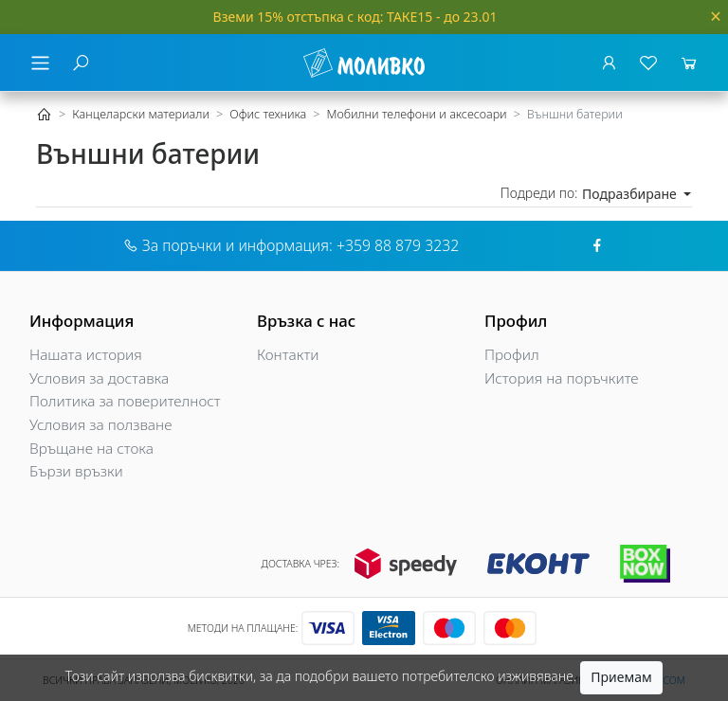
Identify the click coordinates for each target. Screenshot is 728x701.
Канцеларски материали (141, 114)
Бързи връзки (76, 471)
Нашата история (86, 355)
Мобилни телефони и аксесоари (416, 114)
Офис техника (268, 114)
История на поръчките (562, 378)
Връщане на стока (91, 449)
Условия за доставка (99, 378)
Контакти (288, 355)
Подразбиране (631, 194)
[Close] (716, 17)
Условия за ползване (100, 425)
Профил (512, 355)
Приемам (621, 677)
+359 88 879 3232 (398, 245)
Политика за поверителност (125, 401)
